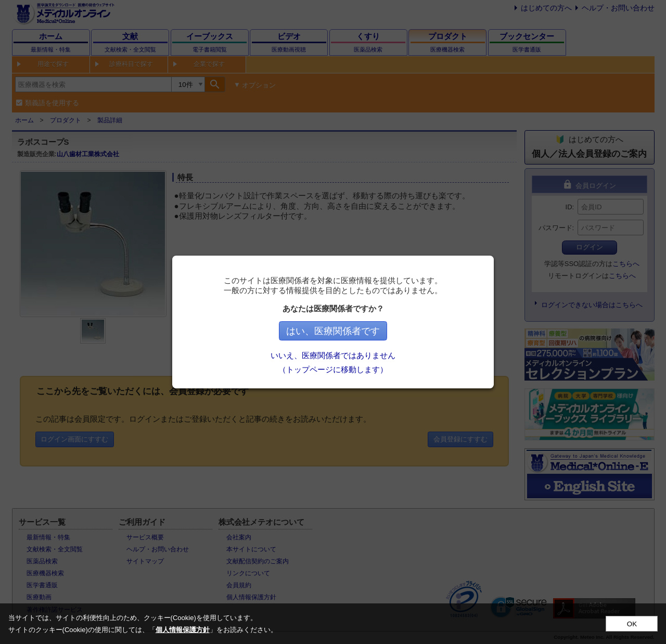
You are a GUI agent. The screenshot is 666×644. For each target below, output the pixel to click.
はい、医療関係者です (333, 331)
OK (632, 624)
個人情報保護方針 (183, 630)
